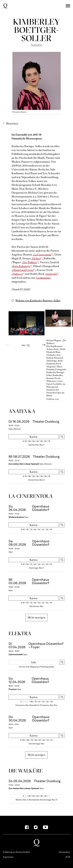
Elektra (36, 258)
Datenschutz (64, 852)
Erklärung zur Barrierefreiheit (17, 852)
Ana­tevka (22, 411)
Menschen (12, 123)
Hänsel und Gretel (23, 270)
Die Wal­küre (26, 771)
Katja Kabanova (21, 266)
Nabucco (18, 274)
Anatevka (51, 274)
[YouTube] (45, 827)
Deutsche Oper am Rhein (5, 6)
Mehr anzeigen (36, 617)
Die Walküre (30, 262)
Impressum (8, 857)
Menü (68, 6)
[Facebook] (27, 827)
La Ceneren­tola (31, 496)
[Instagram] (36, 827)
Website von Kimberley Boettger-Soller (38, 300)
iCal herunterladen (62, 437)
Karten (34, 437)
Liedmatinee (43, 278)
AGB (68, 857)
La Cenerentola (43, 255)
